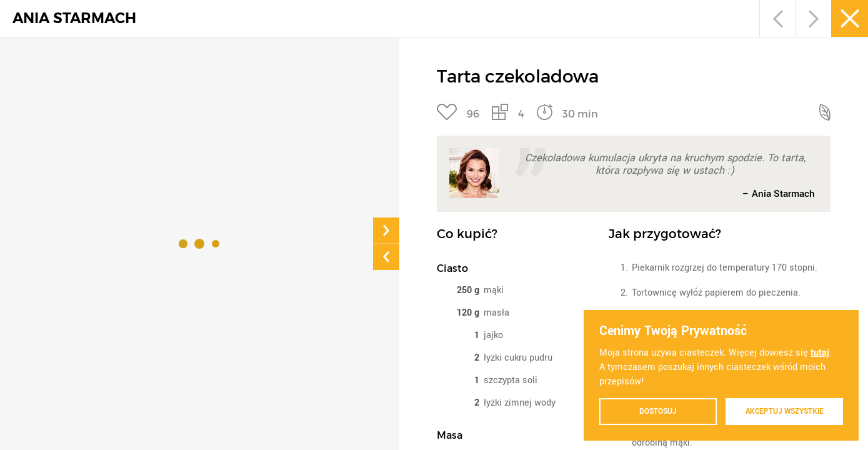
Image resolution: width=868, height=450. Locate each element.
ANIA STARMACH (74, 18)
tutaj (820, 352)
